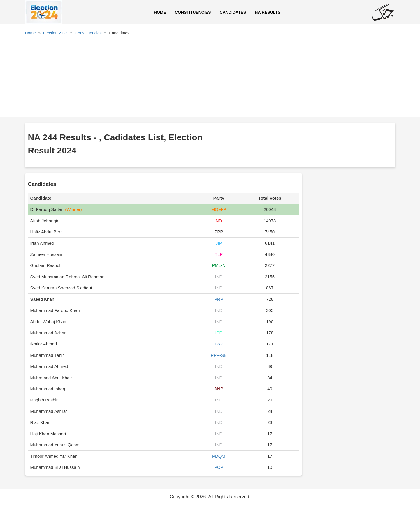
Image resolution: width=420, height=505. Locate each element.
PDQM (219, 456)
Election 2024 (55, 33)
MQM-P (219, 209)
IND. (219, 221)
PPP (219, 232)
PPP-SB (219, 355)
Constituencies (193, 12)
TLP (219, 254)
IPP (219, 333)
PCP (219, 467)
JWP (219, 344)
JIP (219, 243)
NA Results (268, 12)
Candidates (233, 12)
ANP (219, 389)
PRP (219, 299)
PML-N (219, 265)
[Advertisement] (210, 78)
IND (219, 277)
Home (160, 12)
